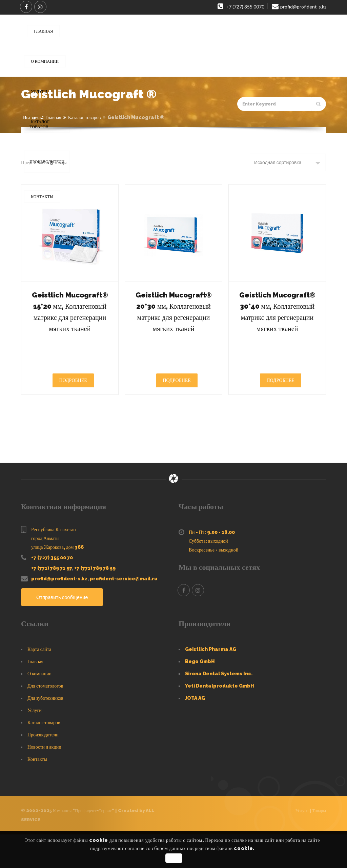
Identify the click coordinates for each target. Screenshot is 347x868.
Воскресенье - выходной (213, 583)
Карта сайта (39, 683)
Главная (53, 117)
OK (174, 858)
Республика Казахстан (54, 563)
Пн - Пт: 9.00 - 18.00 (212, 566)
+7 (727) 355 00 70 (52, 591)
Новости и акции (44, 780)
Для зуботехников (45, 732)
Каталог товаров (85, 117)
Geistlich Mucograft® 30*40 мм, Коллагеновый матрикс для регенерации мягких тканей (277, 328)
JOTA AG (195, 732)
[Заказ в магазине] (288, 162)
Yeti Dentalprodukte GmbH (220, 719)
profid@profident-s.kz (59, 612)
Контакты (37, 793)
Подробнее (73, 414)
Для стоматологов (45, 719)
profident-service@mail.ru (124, 612)
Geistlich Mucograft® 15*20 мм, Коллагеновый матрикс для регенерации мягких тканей (70, 328)
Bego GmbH (200, 695)
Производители (43, 768)
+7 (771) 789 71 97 (52, 602)
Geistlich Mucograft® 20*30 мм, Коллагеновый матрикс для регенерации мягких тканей (173, 328)
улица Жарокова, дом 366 (57, 581)
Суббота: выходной (208, 575)
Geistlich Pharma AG (211, 683)
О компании (39, 707)
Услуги (35, 744)
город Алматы (45, 572)
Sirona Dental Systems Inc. (219, 707)
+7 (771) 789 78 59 (95, 602)
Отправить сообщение (65, 631)
